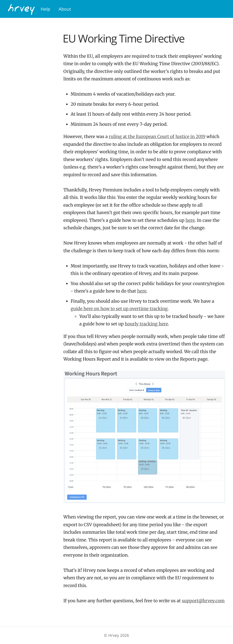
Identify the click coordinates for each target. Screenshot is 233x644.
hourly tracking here (146, 324)
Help (46, 9)
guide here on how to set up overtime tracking (119, 309)
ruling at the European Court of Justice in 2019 (157, 136)
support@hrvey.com (203, 601)
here (190, 220)
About (65, 9)
